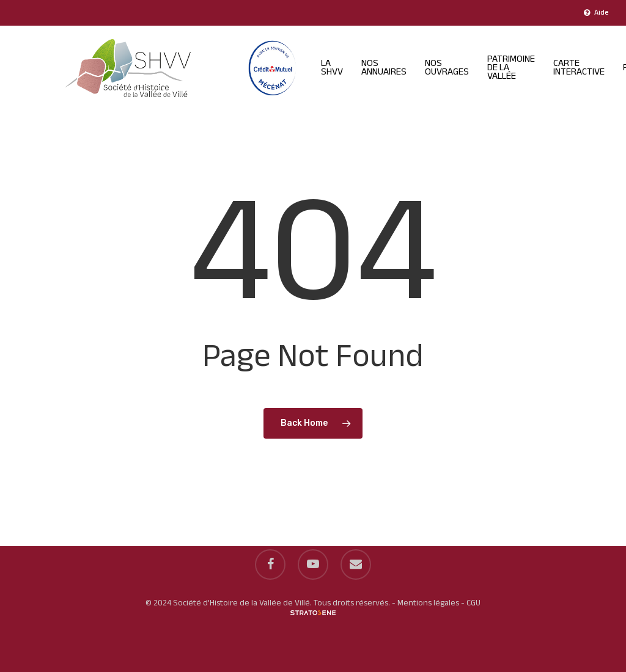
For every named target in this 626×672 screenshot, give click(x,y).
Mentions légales (428, 603)
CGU (473, 603)
